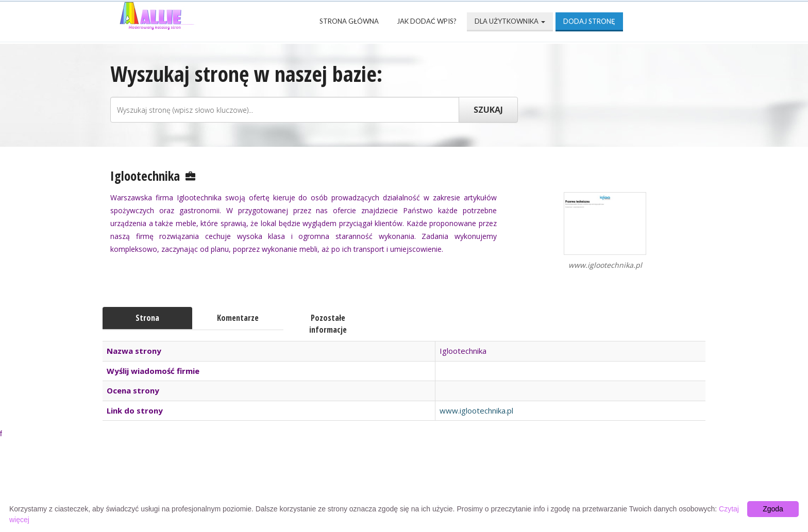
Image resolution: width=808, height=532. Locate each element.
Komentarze (238, 318)
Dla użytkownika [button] (510, 21)
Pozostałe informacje (328, 324)
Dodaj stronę (589, 21)
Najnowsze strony (246, 481)
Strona (147, 318)
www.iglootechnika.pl (476, 410)
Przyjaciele (446, 481)
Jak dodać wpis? (427, 21)
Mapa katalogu (526, 481)
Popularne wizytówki (354, 481)
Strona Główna (349, 21)
